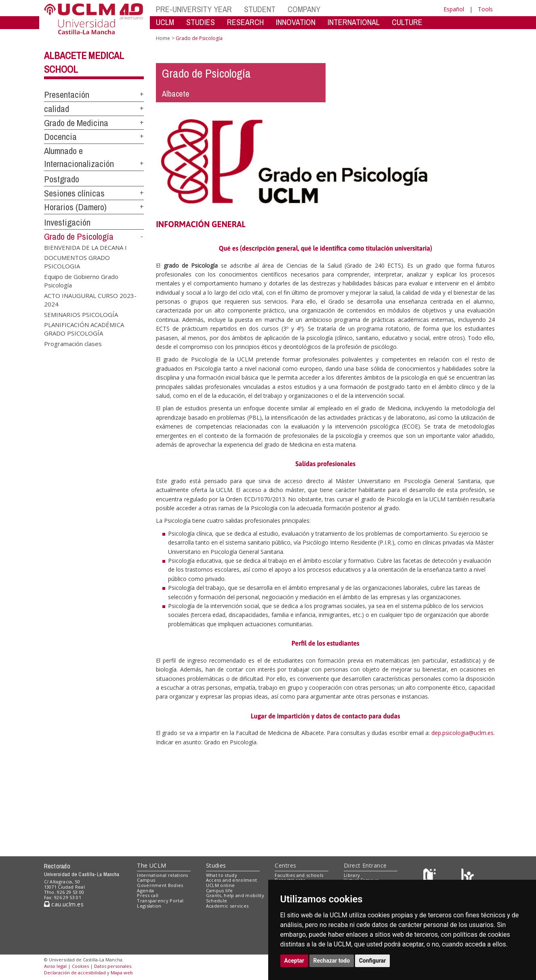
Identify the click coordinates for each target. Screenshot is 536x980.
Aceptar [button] (294, 961)
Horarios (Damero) (75, 207)
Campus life (220, 890)
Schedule (217, 901)
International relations (163, 875)
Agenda (145, 890)
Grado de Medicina (76, 123)
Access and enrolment (232, 880)
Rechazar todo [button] (332, 961)
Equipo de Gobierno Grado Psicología (81, 280)
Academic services (227, 906)
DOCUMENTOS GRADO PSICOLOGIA (77, 262)
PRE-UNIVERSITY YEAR (194, 9)
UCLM (165, 22)
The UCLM (151, 865)
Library (352, 875)
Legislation (149, 906)
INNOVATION (296, 22)
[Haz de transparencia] (431, 877)
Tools (485, 9)
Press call (148, 895)
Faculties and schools (299, 875)
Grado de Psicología (79, 237)
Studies (216, 865)
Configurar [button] (373, 961)
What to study (222, 875)
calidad (57, 109)
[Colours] (468, 877)
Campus (146, 880)
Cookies (80, 966)
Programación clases (73, 343)
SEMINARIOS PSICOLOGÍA (81, 314)
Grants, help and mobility (235, 895)
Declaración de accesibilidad (75, 973)
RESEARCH (245, 22)
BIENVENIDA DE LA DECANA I (85, 247)
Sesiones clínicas (74, 193)
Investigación (67, 222)
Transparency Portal (160, 901)
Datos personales (113, 966)
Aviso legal (55, 966)
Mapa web (122, 973)
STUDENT (260, 9)
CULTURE (407, 22)
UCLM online (221, 885)
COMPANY (304, 9)
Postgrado (62, 179)
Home (163, 38)
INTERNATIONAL (354, 22)
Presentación (67, 95)
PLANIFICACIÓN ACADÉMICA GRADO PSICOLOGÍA (84, 329)
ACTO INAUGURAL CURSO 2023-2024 (90, 299)
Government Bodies (160, 885)
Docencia (60, 137)
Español (454, 9)
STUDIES (201, 22)
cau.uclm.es (64, 904)
